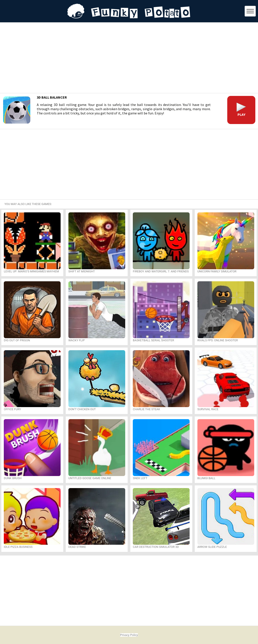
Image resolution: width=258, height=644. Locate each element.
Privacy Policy (129, 635)
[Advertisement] (129, 58)
